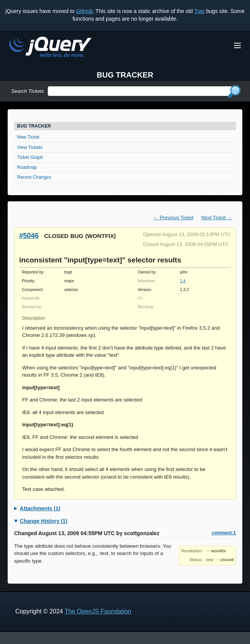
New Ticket (28, 137)
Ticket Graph (30, 157)
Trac (199, 11)
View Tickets (30, 147)
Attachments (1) (40, 508)
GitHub (84, 11)
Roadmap (27, 167)
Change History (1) (44, 521)
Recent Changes (34, 177)
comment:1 (224, 533)
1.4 (183, 281)
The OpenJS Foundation (98, 611)
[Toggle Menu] (237, 45)
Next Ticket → (217, 218)
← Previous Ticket (173, 218)
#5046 (29, 235)
